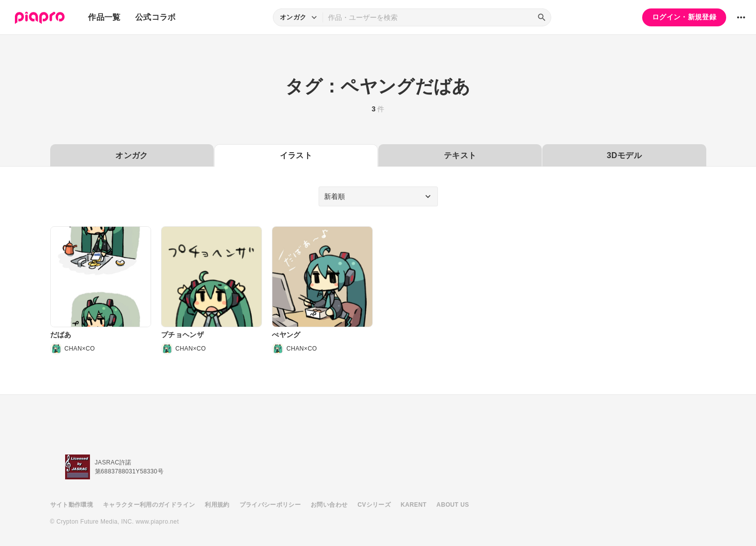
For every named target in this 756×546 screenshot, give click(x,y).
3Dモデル (624, 155)
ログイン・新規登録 (684, 17)
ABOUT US (453, 505)
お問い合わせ (329, 505)
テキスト (460, 155)
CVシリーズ (374, 505)
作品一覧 (104, 17)
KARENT (414, 505)
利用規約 (217, 505)
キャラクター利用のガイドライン (149, 505)
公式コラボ (156, 17)
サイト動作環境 (72, 505)
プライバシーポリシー (270, 505)
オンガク (131, 155)
